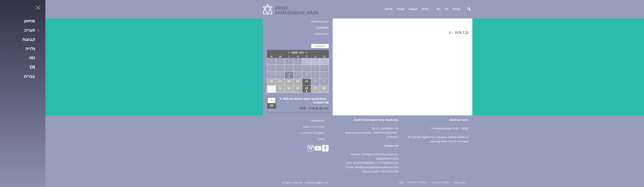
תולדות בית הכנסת (268, 127)
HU (393, 9)
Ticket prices (276, 34)
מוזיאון (343, 9)
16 (244, 74)
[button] (421, 9)
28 (261, 88)
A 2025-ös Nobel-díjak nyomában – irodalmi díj (259, 100)
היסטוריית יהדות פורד (267, 133)
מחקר (276, 139)
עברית (411, 9)
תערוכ (355, 9)
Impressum (273, 121)
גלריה (379, 9)
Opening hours (274, 21)
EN (401, 9)
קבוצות (367, 9)
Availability (277, 28)
